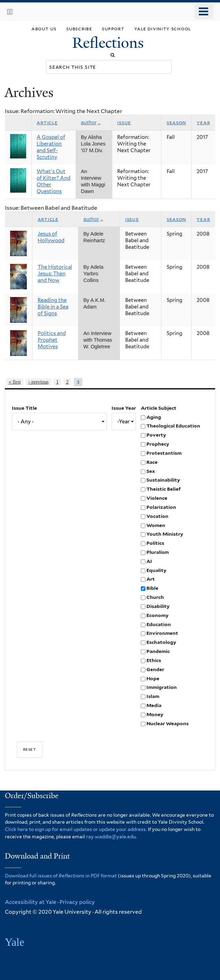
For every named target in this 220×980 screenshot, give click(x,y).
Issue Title (24, 408)
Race (152, 462)
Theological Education (173, 426)
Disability (158, 606)
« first (15, 382)
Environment (162, 633)
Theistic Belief (164, 489)
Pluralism (158, 552)
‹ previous (39, 382)
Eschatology (161, 642)
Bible (152, 588)
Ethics (154, 660)
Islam (153, 696)
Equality (156, 570)
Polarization (161, 507)
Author (91, 122)
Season (176, 122)
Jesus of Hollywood (51, 237)
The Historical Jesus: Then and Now (55, 274)
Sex (151, 471)
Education (159, 624)
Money (155, 714)
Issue (124, 122)
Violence (157, 498)
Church (155, 597)
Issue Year (124, 408)
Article (47, 122)
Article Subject (159, 408)
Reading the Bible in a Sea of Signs (53, 307)
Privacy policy (77, 902)
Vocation (157, 516)
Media (154, 705)
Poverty (156, 435)
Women (156, 525)
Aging (154, 417)
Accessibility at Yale (31, 902)
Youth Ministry (165, 534)
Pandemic (158, 651)
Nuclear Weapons (168, 723)
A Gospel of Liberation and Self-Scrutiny (51, 147)
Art (151, 579)
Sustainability (163, 480)
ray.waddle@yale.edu (111, 837)
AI (149, 561)
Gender (155, 669)
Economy (157, 615)
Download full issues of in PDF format (61, 876)
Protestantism (164, 453)
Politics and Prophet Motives (52, 340)
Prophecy (158, 444)
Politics (155, 543)
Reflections (110, 43)
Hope (153, 678)
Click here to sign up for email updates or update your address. (76, 829)
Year (203, 122)
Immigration (162, 687)
